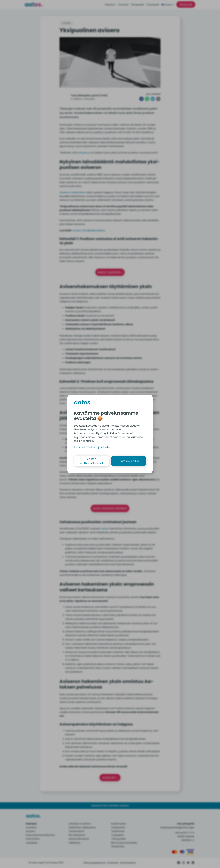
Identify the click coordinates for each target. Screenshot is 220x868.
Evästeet (79, 447)
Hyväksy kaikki (129, 461)
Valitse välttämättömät (92, 461)
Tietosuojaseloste (98, 447)
